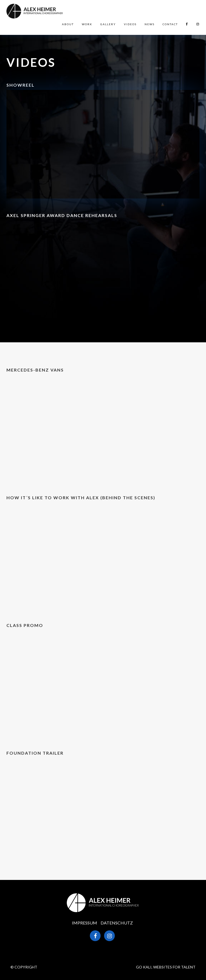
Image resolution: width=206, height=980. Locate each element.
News (150, 24)
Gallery (108, 24)
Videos (130, 24)
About (68, 24)
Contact (170, 24)
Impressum (84, 923)
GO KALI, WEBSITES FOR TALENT (166, 967)
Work (87, 24)
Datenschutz (117, 923)
